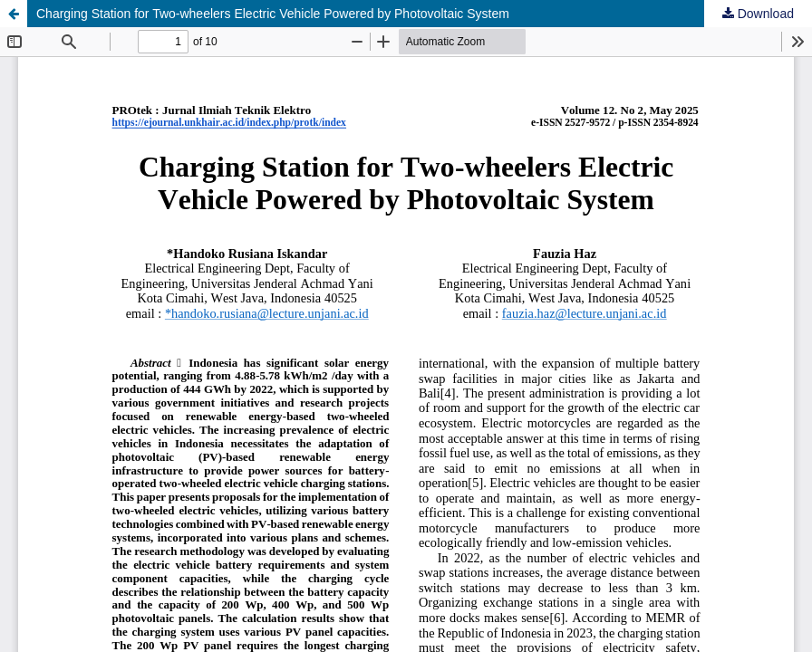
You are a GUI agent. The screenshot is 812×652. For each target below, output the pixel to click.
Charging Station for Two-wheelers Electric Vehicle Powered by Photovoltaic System (273, 14)
